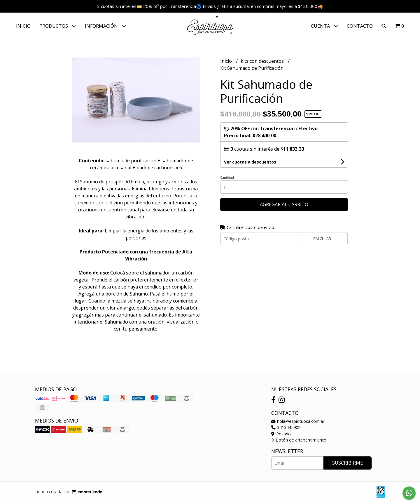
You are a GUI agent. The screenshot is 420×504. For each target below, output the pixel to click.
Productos (58, 26)
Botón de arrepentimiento (299, 442)
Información (105, 26)
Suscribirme (348, 465)
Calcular (322, 241)
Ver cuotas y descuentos (250, 164)
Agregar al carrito (284, 207)
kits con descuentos (263, 63)
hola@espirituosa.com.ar (298, 423)
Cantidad (227, 180)
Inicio (23, 26)
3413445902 (286, 430)
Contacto (360, 26)
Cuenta (324, 26)
